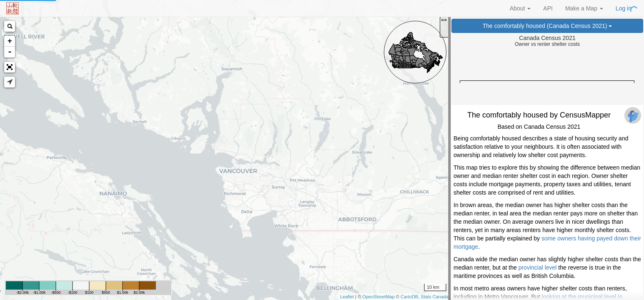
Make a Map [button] (584, 8)
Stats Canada (435, 297)
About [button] (520, 8)
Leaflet (347, 297)
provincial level (538, 267)
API (548, 8)
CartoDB (409, 297)
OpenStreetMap (378, 297)
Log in (624, 8)
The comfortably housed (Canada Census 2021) (548, 26)
